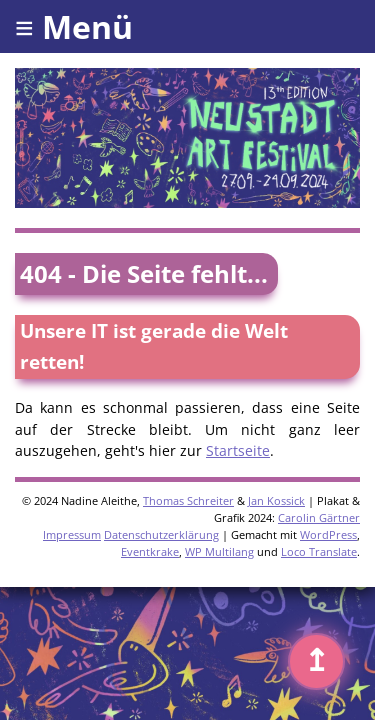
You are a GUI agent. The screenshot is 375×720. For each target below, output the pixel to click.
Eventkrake (150, 551)
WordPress (328, 534)
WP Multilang (219, 551)
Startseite (238, 450)
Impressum (72, 534)
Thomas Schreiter (188, 500)
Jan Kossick (276, 500)
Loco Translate (319, 551)
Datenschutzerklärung (161, 534)
